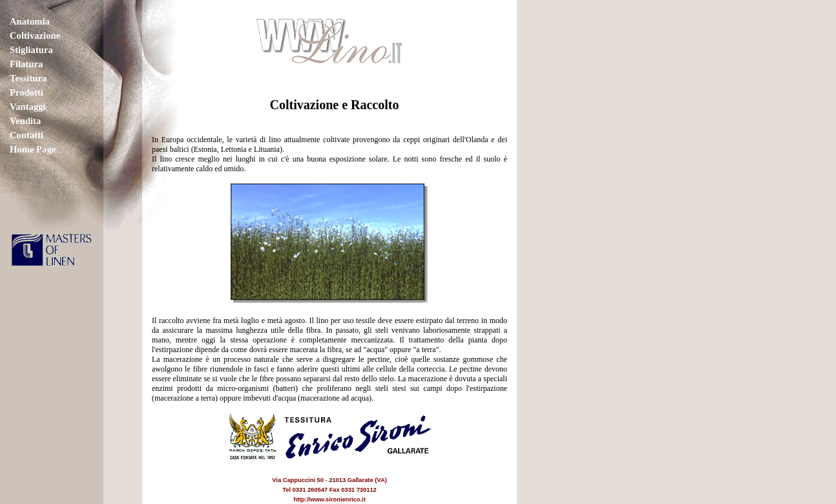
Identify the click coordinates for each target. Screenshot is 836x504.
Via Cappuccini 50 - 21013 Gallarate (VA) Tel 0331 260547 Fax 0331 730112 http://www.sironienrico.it (330, 480)
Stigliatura (31, 50)
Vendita (25, 121)
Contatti (26, 135)
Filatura (26, 64)
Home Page (33, 149)
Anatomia (30, 21)
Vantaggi (28, 107)
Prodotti (26, 92)
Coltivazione (35, 36)
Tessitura (28, 78)
